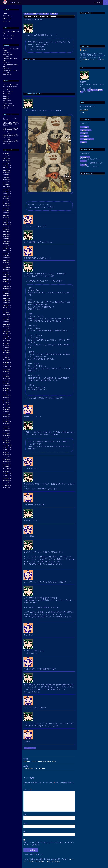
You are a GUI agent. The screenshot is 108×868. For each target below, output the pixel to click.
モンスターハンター (30, 748)
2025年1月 (6, 189)
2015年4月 (6, 464)
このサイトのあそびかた (92, 91)
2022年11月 (6, 251)
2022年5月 (6, 265)
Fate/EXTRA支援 (7, 39)
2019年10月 (6, 338)
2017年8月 (6, 400)
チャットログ (44, 14)
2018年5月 (6, 379)
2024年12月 (6, 191)
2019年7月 (6, 345)
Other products (7, 19)
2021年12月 (6, 277)
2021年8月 (6, 286)
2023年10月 (6, 225)
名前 (25, 815)
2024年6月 (6, 206)
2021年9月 (6, 284)
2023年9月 (6, 227)
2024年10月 (6, 196)
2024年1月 (6, 217)
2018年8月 (6, 372)
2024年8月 (6, 201)
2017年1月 (6, 417)
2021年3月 (6, 298)
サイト (26, 832)
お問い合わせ (99, 2)
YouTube (82, 113)
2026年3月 (6, 156)
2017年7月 (6, 402)
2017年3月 (6, 412)
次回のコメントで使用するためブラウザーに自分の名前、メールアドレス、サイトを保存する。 (49, 843)
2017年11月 (6, 393)
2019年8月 (6, 343)
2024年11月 (6, 194)
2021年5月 (6, 293)
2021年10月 (6, 281)
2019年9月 (6, 341)
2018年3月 (6, 383)
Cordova (84, 161)
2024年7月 (6, 203)
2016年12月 (6, 419)
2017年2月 (6, 414)
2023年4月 (6, 239)
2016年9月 (6, 424)
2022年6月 (6, 263)
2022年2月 (6, 272)
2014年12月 (6, 473)
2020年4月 (6, 324)
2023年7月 (6, 232)
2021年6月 (6, 291)
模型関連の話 (7, 103)
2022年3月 (6, 270)
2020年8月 (6, 315)
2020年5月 (6, 322)
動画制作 (84, 133)
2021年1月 (6, 303)
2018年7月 (6, 374)
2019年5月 (6, 350)
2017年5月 (6, 407)
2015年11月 (6, 447)
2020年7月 (6, 317)
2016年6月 (6, 431)
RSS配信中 (84, 50)
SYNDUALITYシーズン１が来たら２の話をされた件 (49, 760)
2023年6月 (6, 234)
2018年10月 (6, 367)
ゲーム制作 (84, 127)
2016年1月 (6, 443)
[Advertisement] (40, 76)
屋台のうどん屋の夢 (8, 55)
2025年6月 (6, 177)
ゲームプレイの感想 (31, 14)
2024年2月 (6, 215)
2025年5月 (6, 180)
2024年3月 (6, 213)
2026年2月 (6, 158)
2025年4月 (6, 182)
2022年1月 (6, 274)
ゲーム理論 (84, 165)
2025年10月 (6, 168)
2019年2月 (6, 357)
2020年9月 (6, 312)
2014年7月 (6, 485)
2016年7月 (6, 428)
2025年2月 (6, 187)
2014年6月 (6, 488)
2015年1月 (6, 471)
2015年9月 (6, 452)
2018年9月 (6, 369)
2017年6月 (6, 405)
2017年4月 (6, 409)
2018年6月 (6, 376)
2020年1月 (6, 331)
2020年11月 (6, 308)
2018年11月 (6, 364)
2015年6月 (6, 459)
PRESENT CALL (15, 2)
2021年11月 (6, 279)
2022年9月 (6, 255)
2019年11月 (6, 336)
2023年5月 (6, 236)
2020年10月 (6, 310)
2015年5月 (6, 462)
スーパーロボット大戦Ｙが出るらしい (49, 767)
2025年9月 (6, 170)
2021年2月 (6, 300)
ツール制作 (84, 136)
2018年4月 (6, 381)
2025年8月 (6, 172)
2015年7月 (6, 457)
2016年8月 (6, 426)
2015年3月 (6, 466)
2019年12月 (6, 334)
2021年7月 (6, 289)
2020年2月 (6, 329)
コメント (28, 790)
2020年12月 (6, 305)
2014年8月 (6, 483)
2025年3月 (6, 184)
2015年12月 (6, 445)
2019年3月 (6, 355)
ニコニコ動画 (84, 110)
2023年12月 (6, 220)
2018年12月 (6, 362)
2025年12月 (6, 163)
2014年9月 (6, 481)
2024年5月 (6, 208)
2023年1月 (6, 246)
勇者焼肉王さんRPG (8, 16)
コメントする (40, 20)
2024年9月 (6, 199)
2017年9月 (6, 398)
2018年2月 (6, 386)
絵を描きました (86, 130)
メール (26, 823)
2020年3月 (6, 327)
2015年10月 (6, 450)
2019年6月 (6, 348)
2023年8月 (6, 229)
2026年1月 (6, 161)
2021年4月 (6, 296)
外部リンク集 (7, 21)
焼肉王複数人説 (85, 157)
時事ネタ (54, 14)
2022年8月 (6, 258)
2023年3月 (6, 241)
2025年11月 (6, 165)
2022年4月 (6, 267)
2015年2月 (6, 469)
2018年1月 (6, 388)
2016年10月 (6, 421)
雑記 (4, 108)
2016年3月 (6, 438)
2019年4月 (6, 353)
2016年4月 (6, 436)
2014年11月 (6, 476)
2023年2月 (6, 244)
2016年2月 (6, 440)
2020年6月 (6, 319)
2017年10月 (6, 395)
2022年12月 (6, 248)
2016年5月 (6, 433)
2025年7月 (6, 175)
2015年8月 (6, 454)
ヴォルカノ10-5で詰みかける (11, 118)
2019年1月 (6, 360)
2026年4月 (6, 154)
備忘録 (83, 142)
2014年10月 (6, 478)
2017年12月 (6, 391)
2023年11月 (6, 222)
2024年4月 (6, 210)
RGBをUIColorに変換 (9, 36)
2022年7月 (6, 260)
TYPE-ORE (6, 13)
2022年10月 (6, 253)
